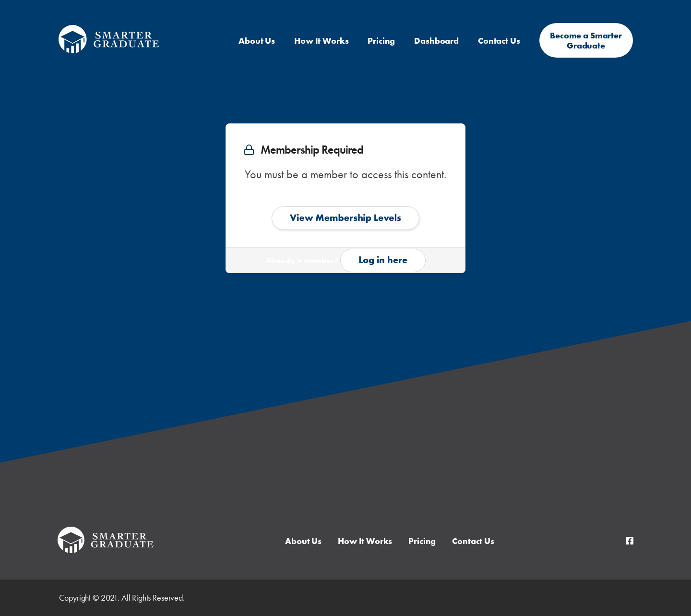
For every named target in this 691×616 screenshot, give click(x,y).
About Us (257, 41)
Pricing (381, 41)
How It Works (321, 41)
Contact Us (499, 41)
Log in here (383, 260)
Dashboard (436, 41)
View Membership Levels (345, 217)
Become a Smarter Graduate (586, 40)
